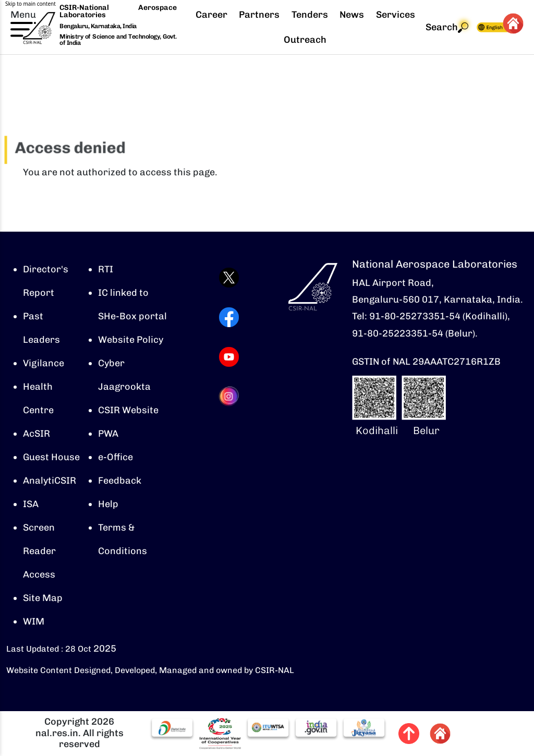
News (352, 15)
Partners (259, 15)
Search (447, 27)
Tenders (310, 15)
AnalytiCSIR (50, 481)
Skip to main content (31, 4)
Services (396, 15)
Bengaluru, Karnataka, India (98, 26)
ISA (31, 504)
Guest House (51, 457)
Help (108, 504)
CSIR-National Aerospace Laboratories (118, 11)
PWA (108, 434)
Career (211, 15)
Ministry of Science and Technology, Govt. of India (118, 40)
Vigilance (44, 363)
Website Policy (131, 340)
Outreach (305, 40)
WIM (34, 621)
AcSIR (37, 434)
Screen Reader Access (39, 551)
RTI (106, 269)
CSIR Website (128, 410)
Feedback (120, 481)
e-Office (116, 457)
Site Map (43, 598)
